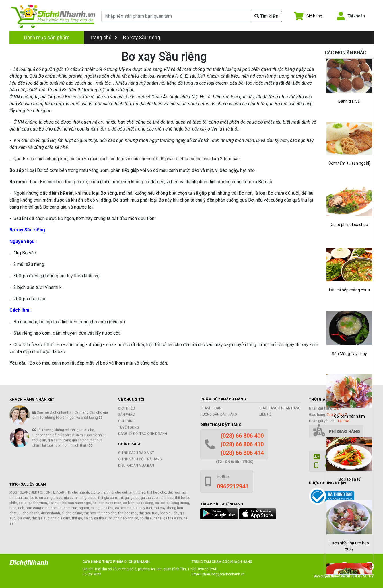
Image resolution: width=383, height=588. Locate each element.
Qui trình (126, 421)
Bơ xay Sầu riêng (142, 38)
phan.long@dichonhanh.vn (223, 574)
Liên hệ (265, 414)
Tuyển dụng (129, 427)
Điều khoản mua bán (136, 466)
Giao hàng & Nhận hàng (280, 408)
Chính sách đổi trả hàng (140, 459)
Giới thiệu (127, 408)
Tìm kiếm (266, 16)
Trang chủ (104, 38)
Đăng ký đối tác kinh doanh (143, 434)
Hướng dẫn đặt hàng (219, 414)
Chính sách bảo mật (136, 453)
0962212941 (208, 569)
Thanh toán (211, 408)
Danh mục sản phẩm (47, 38)
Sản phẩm (127, 415)
